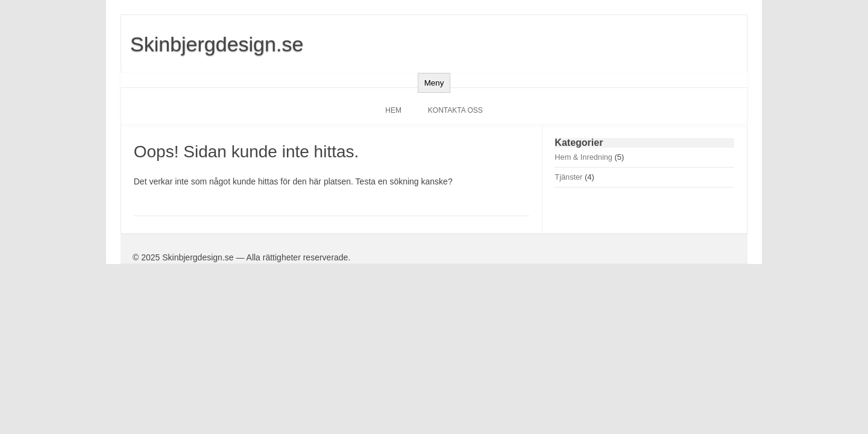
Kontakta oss (455, 110)
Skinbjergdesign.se (217, 44)
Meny (434, 83)
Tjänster (568, 177)
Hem (393, 110)
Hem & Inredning (583, 157)
